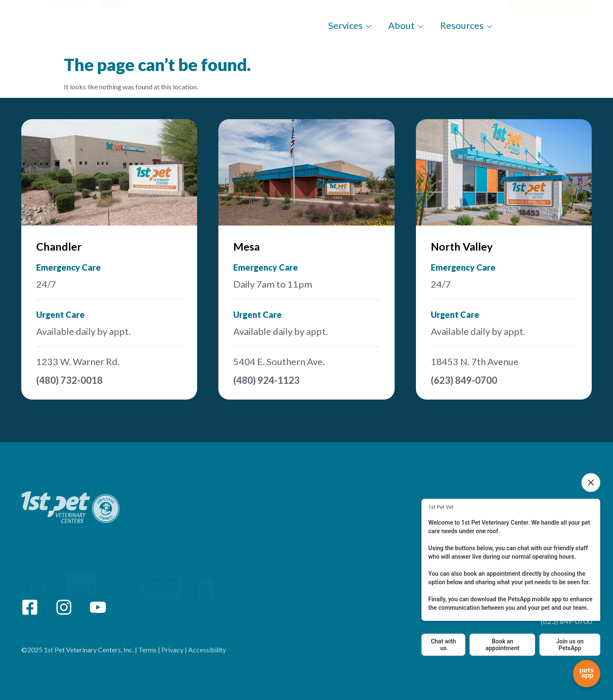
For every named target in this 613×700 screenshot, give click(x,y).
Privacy (172, 658)
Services (350, 25)
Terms (148, 658)
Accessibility (207, 658)
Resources (466, 25)
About (406, 25)
